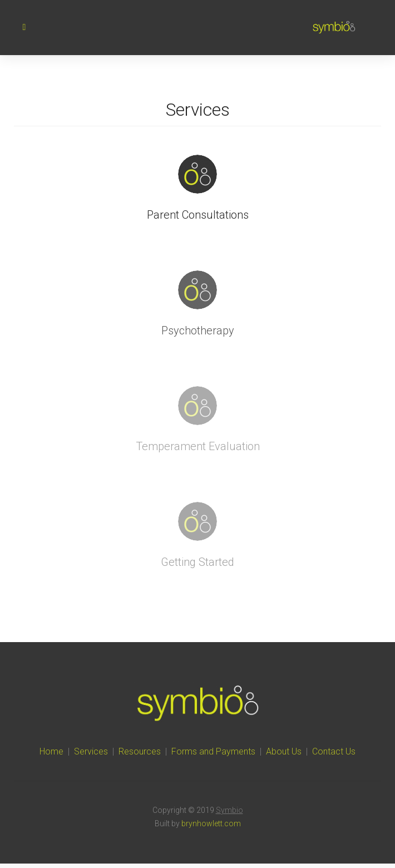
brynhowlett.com (211, 823)
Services (91, 751)
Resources (140, 751)
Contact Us (334, 751)
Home (51, 751)
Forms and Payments (213, 751)
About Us (284, 751)
